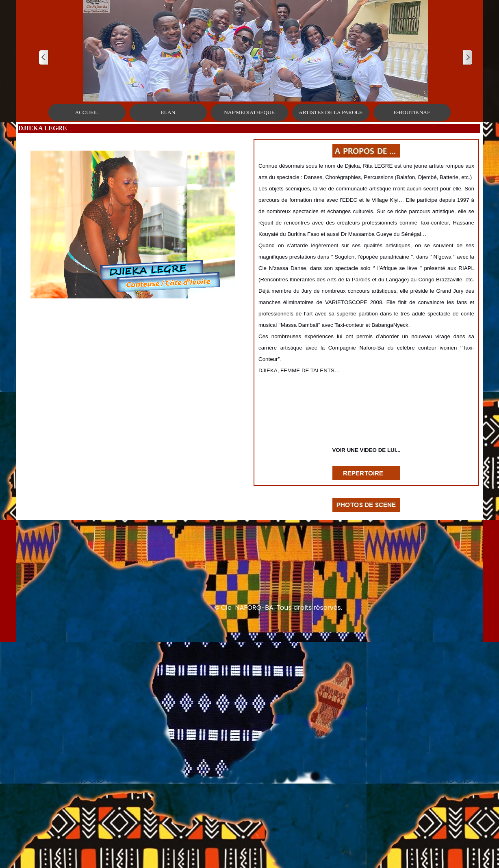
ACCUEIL (87, 112)
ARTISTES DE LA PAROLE (331, 112)
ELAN (168, 112)
